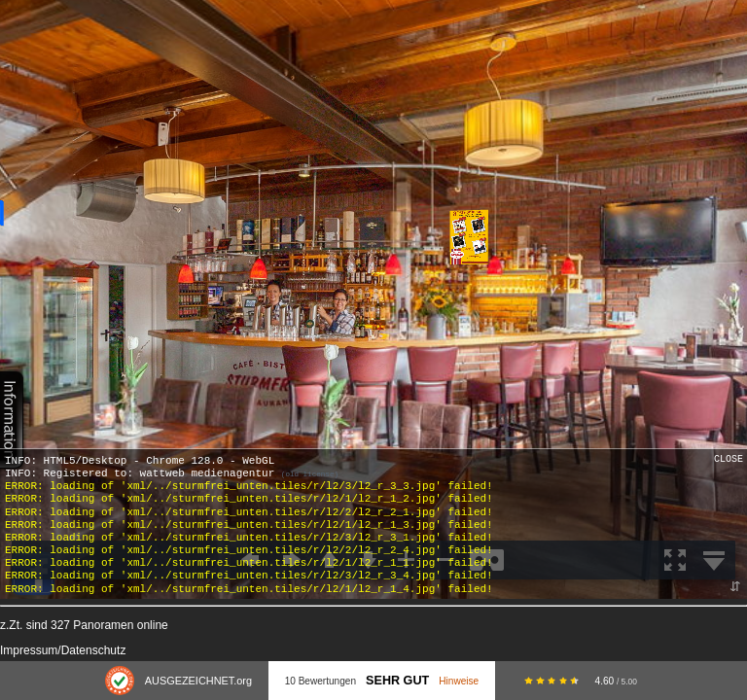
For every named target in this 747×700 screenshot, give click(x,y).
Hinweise (459, 681)
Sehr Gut (397, 681)
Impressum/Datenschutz (63, 650)
